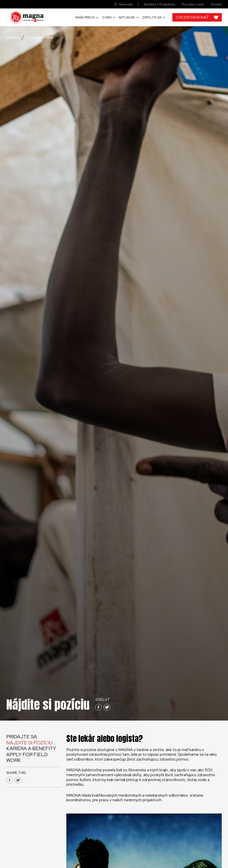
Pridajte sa (22, 737)
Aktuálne (127, 17)
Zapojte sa (152, 17)
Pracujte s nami (193, 4)
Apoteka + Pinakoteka (159, 4)
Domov (13, 37)
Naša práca (85, 17)
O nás (107, 17)
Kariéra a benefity (31, 748)
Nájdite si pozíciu (29, 743)
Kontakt (216, 4)
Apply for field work (27, 757)
